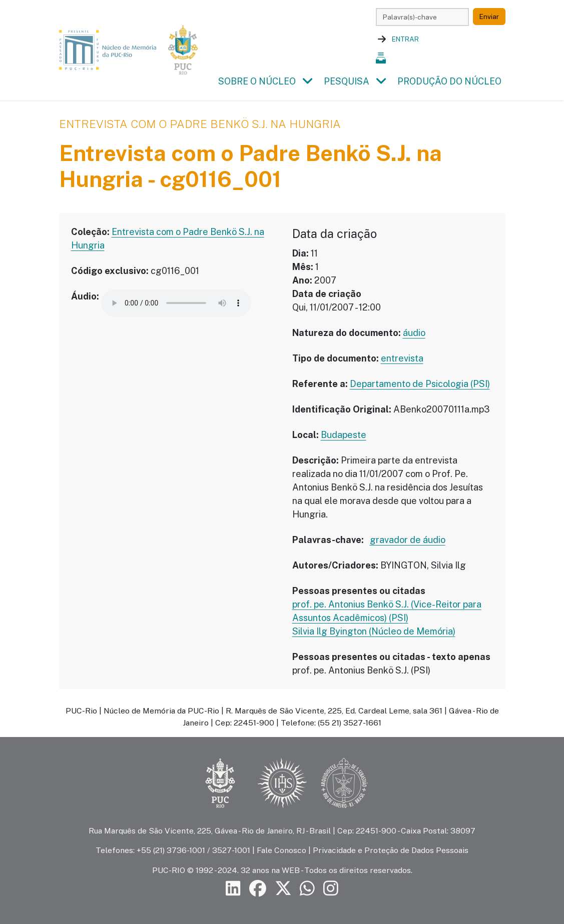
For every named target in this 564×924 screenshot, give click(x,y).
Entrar (405, 39)
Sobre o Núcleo (257, 81)
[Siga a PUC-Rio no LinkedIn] (233, 888)
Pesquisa (347, 81)
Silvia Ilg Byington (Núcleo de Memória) (374, 631)
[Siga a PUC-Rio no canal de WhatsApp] (307, 888)
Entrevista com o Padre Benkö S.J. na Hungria (200, 124)
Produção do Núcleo (449, 81)
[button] (308, 81)
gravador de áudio (408, 540)
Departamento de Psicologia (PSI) (420, 384)
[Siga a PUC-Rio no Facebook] (258, 888)
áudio (414, 333)
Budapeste (344, 435)
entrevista (402, 358)
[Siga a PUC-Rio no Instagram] (331, 888)
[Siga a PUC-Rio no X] (283, 888)
